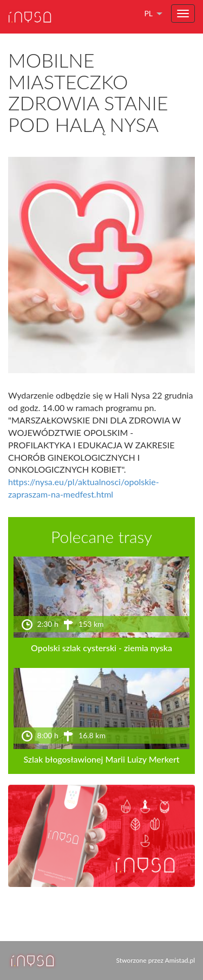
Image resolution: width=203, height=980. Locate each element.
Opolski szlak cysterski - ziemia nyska (101, 648)
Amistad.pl (180, 960)
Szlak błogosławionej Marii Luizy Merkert (101, 759)
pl (148, 13)
